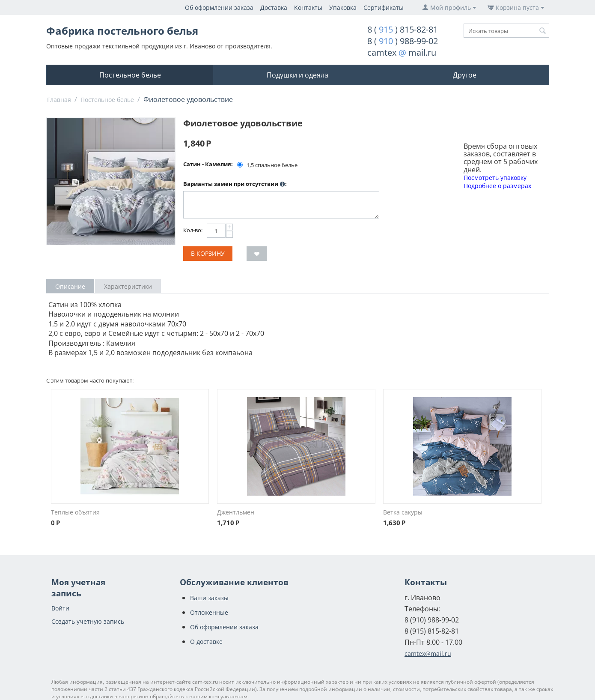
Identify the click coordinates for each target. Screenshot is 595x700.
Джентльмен (236, 512)
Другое (465, 75)
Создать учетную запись (88, 621)
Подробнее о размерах (497, 186)
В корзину (208, 253)
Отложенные (209, 612)
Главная (59, 100)
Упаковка (343, 7)
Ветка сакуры (403, 512)
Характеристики (128, 286)
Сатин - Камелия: (208, 164)
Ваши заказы (209, 598)
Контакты (308, 7)
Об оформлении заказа (219, 7)
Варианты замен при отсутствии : (235, 184)
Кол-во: (193, 230)
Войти (60, 608)
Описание (70, 286)
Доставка (274, 7)
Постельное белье (130, 75)
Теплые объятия (75, 512)
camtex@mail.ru (428, 654)
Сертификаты (384, 7)
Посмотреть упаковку (495, 178)
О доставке (206, 642)
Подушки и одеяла (297, 75)
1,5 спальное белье (268, 165)
